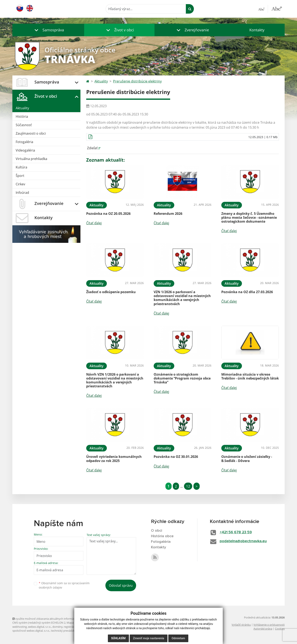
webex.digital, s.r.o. (40, 627)
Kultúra (21, 167)
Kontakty (257, 30)
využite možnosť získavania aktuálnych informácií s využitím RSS (53, 619)
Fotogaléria (24, 142)
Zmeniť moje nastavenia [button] (149, 638)
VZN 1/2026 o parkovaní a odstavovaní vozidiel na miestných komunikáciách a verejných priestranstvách (182, 298)
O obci (157, 531)
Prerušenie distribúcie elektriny (137, 81)
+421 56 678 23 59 (236, 532)
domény (57, 627)
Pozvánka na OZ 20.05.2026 (108, 214)
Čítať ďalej (94, 223)
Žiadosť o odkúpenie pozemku (111, 292)
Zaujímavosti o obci (31, 133)
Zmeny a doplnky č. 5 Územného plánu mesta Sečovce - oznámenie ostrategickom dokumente (249, 217)
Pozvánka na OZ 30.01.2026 (176, 457)
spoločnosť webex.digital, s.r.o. (31, 631)
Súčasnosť (24, 125)
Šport (20, 176)
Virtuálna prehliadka (31, 159)
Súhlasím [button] (118, 638)
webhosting (20, 627)
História (22, 116)
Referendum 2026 (168, 214)
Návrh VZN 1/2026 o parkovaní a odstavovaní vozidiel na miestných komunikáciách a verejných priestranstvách (115, 380)
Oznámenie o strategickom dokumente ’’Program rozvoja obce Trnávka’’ (182, 378)
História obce (162, 536)
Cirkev (20, 184)
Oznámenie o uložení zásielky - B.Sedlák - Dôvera (247, 459)
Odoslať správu (121, 585)
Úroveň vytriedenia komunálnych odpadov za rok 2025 (114, 459)
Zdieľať (92, 148)
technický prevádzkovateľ (67, 631)
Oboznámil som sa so (64, 585)
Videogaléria (25, 150)
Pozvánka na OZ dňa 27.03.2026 (247, 292)
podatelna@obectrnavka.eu (243, 541)
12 (188, 486)
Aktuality (22, 108)
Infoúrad (22, 193)
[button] (48, 30)
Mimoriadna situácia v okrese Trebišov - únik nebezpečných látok (250, 376)
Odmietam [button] (178, 638)
